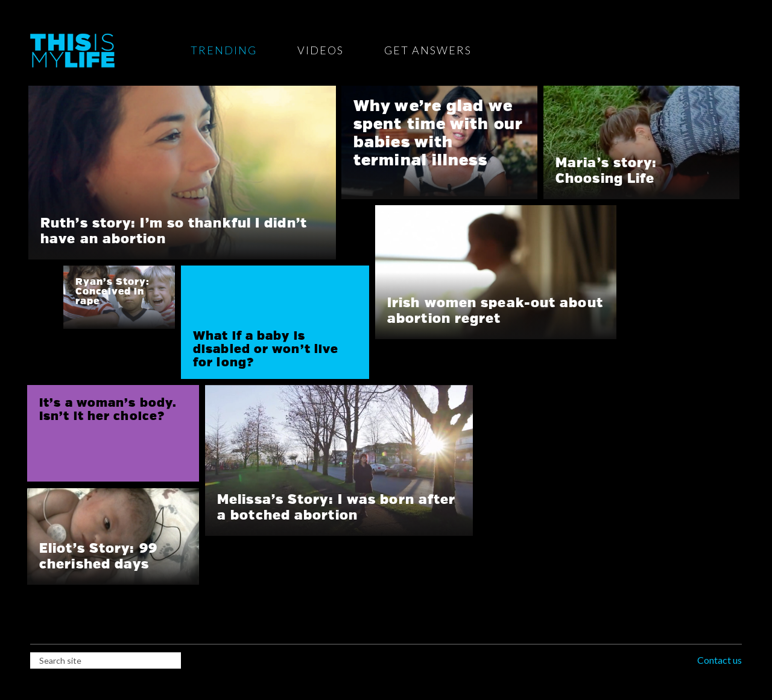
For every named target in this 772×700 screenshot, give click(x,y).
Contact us (720, 660)
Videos (321, 50)
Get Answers (428, 50)
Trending (224, 50)
